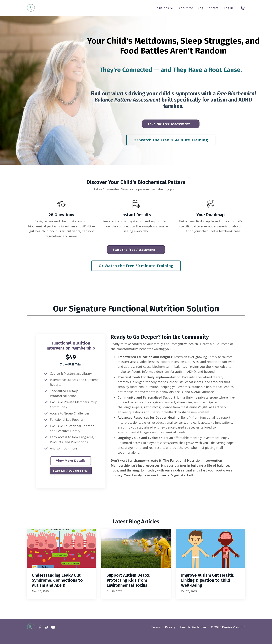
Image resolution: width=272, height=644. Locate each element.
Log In (228, 8)
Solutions (164, 8)
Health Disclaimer (193, 635)
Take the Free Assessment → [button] (171, 124)
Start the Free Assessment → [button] (136, 250)
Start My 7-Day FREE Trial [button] (71, 473)
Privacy (170, 635)
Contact (213, 8)
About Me (186, 8)
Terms (156, 635)
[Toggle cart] (243, 8)
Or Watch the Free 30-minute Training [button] (136, 266)
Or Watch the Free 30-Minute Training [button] (171, 140)
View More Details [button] (71, 463)
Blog (200, 8)
